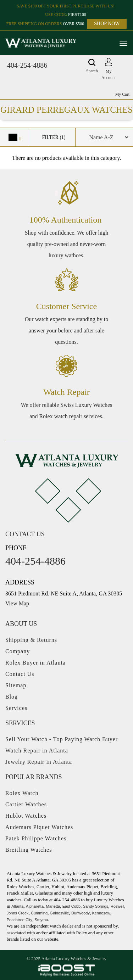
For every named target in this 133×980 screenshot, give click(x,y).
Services (16, 708)
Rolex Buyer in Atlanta (35, 663)
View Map (17, 603)
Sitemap (16, 685)
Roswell (118, 906)
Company (18, 651)
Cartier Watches (26, 804)
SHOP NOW (107, 24)
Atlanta (17, 906)
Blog (12, 697)
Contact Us (20, 674)
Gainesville (60, 913)
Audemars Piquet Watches (39, 827)
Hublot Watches (26, 816)
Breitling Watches (29, 850)
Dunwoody (81, 913)
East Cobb (71, 906)
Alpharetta (35, 906)
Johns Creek (18, 913)
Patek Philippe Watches (36, 838)
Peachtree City (20, 920)
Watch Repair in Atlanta (37, 751)
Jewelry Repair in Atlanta (39, 762)
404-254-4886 (27, 65)
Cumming (39, 913)
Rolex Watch (22, 793)
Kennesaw (101, 913)
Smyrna (41, 920)
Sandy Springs (96, 906)
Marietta (53, 906)
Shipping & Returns (31, 640)
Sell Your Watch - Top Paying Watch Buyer (62, 739)
